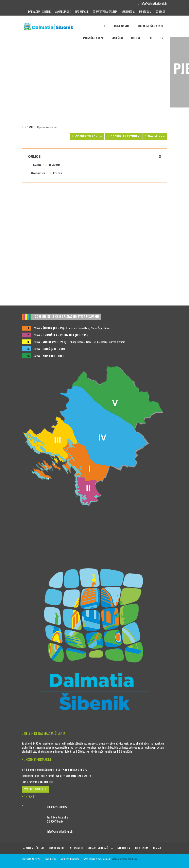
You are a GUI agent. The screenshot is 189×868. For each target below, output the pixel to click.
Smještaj (117, 38)
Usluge (136, 38)
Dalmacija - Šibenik (39, 11)
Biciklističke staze (150, 26)
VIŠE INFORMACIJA (35, 789)
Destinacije (122, 26)
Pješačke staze (93, 38)
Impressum (145, 11)
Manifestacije (63, 11)
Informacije (82, 11)
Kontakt (160, 11)
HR (161, 38)
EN (150, 38)
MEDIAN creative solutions (124, 859)
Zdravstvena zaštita (105, 11)
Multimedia (128, 11)
